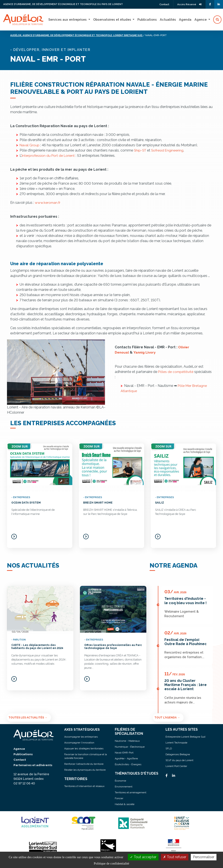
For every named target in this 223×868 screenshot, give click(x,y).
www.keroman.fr (48, 203)
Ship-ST (140, 150)
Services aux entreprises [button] (68, 19)
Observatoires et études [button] (113, 19)
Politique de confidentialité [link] (111, 863)
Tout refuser (175, 857)
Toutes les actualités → (28, 717)
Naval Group (30, 145)
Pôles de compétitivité (177, 372)
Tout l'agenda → (167, 717)
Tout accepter (143, 857)
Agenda (185, 19)
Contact (162, 4)
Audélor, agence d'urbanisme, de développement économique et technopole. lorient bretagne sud (82, 35)
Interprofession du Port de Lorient (49, 156)
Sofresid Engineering (168, 150)
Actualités (168, 19)
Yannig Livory (146, 352)
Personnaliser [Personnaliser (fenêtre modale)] (204, 857)
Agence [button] (201, 19)
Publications (147, 19)
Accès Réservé (189, 4)
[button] (217, 20)
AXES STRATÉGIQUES (83, 729)
